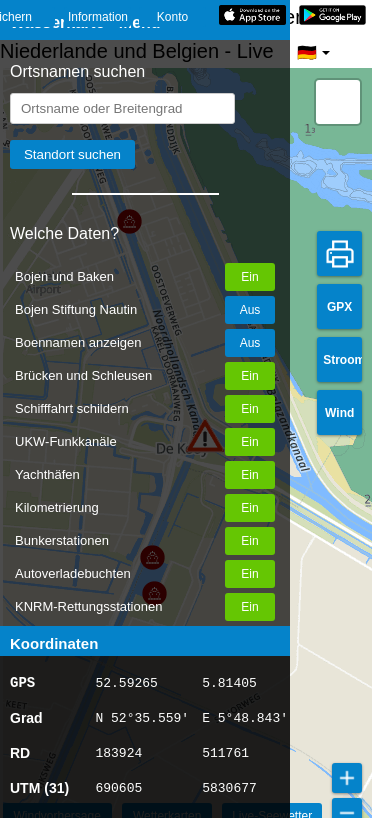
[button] (338, 102)
